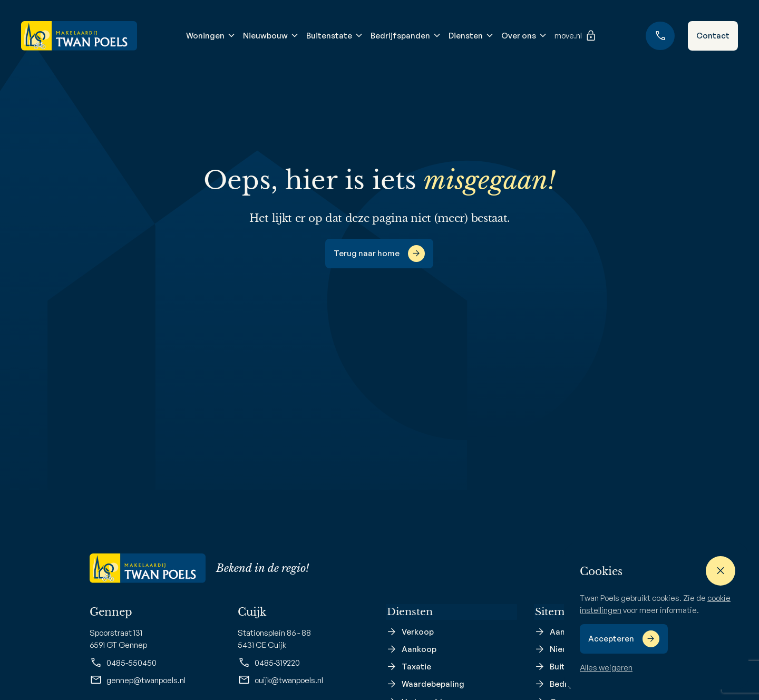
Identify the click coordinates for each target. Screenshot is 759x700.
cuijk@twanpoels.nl (280, 680)
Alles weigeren (606, 668)
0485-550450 (123, 663)
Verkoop (418, 633)
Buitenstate (329, 36)
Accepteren (611, 639)
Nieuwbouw (265, 36)
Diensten (465, 36)
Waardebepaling (433, 686)
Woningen (205, 36)
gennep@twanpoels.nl (138, 680)
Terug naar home (367, 253)
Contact (713, 36)
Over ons (518, 36)
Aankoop (419, 650)
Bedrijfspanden (400, 36)
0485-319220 (269, 663)
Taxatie (416, 668)
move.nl (575, 36)
